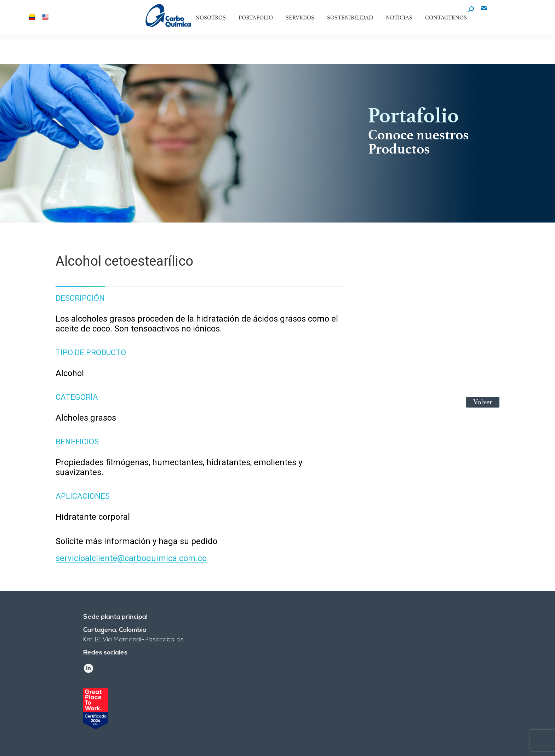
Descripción (80, 298)
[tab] (80, 295)
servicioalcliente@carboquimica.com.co (131, 558)
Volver (483, 402)
